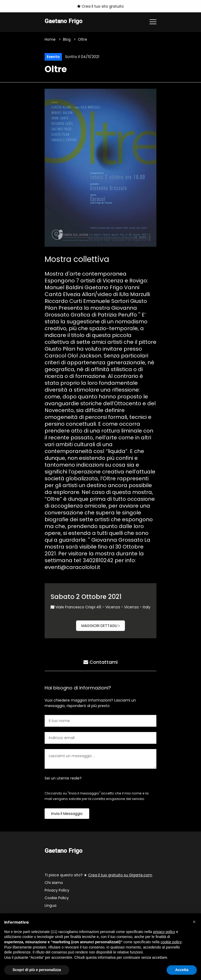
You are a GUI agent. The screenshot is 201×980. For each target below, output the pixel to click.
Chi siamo (54, 883)
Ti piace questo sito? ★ (98, 875)
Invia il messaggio (67, 814)
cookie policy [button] (171, 942)
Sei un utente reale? (63, 778)
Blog (67, 39)
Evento (53, 57)
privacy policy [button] (164, 932)
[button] (194, 922)
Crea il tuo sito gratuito (100, 6)
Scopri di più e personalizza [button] (37, 970)
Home (50, 39)
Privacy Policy (57, 890)
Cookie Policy (57, 898)
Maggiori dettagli (100, 626)
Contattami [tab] (100, 662)
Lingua (51, 905)
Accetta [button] (182, 970)
